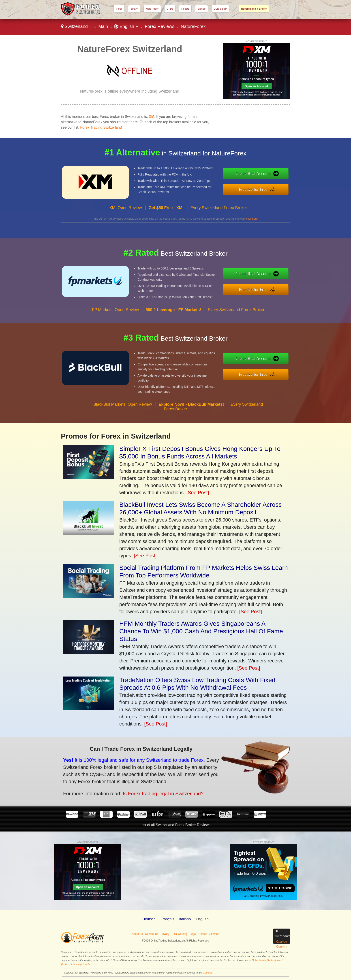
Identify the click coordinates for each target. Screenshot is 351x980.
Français (167, 919)
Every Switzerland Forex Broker (219, 219)
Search (203, 934)
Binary (134, 9)
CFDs (170, 9)
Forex (119, 9)
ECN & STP (220, 9)
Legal (193, 934)
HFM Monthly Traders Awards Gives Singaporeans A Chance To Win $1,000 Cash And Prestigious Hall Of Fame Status (201, 631)
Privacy (165, 934)
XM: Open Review (125, 219)
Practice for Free (265, 188)
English (126, 26)
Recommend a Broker (254, 9)
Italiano (185, 919)
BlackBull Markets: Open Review (123, 416)
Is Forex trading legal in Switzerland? (148, 789)
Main (103, 26)
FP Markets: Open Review (116, 321)
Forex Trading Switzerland (101, 127)
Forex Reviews (160, 26)
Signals (201, 9)
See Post (208, 973)
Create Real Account (265, 175)
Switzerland (76, 26)
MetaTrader (152, 9)
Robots (185, 9)
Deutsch (149, 919)
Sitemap (214, 934)
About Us (137, 934)
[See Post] (198, 493)
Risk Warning (180, 934)
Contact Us (152, 934)
